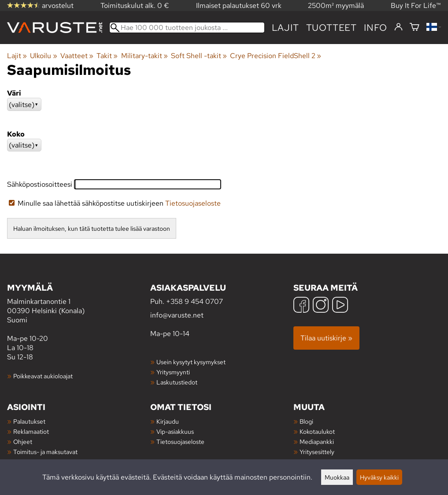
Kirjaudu (168, 421)
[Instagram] (321, 306)
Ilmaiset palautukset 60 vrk (239, 6)
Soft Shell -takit (199, 56)
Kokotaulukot (317, 431)
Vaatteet (77, 56)
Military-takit (144, 56)
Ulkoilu (43, 56)
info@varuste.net (177, 315)
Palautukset (29, 421)
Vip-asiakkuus (175, 431)
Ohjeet (23, 441)
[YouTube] (340, 306)
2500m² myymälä (336, 6)
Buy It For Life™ (416, 6)
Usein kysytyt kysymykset (191, 362)
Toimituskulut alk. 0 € (135, 6)
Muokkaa (337, 477)
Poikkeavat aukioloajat (43, 376)
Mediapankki (317, 441)
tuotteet (331, 28)
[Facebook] (301, 306)
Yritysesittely (317, 452)
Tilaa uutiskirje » (326, 338)
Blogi (306, 421)
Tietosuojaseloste (193, 203)
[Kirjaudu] (398, 27)
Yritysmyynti (173, 372)
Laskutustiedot (177, 382)
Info (376, 28)
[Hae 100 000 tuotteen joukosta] (187, 28)
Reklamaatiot (31, 431)
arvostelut (40, 6)
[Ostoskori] (415, 28)
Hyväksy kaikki (379, 477)
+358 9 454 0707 (194, 301)
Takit (107, 56)
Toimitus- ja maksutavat (45, 452)
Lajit (285, 28)
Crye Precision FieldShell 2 (276, 56)
